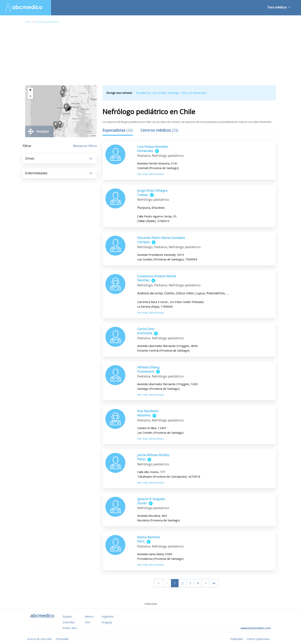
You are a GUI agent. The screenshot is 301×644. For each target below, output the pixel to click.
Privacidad (62, 639)
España (67, 616)
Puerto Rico (70, 628)
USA (87, 622)
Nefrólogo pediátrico (47, 22)
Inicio (28, 22)
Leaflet (93, 136)
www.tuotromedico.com (256, 628)
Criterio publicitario (258, 639)
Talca (184, 93)
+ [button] (30, 90)
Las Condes (159, 93)
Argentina (107, 616)
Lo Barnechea (198, 93)
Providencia (143, 93)
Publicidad (236, 639)
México (89, 616)
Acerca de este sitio (40, 639)
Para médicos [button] (278, 7)
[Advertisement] (150, 56)
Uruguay (107, 622)
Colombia (69, 622)
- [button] (30, 96)
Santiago (174, 93)
